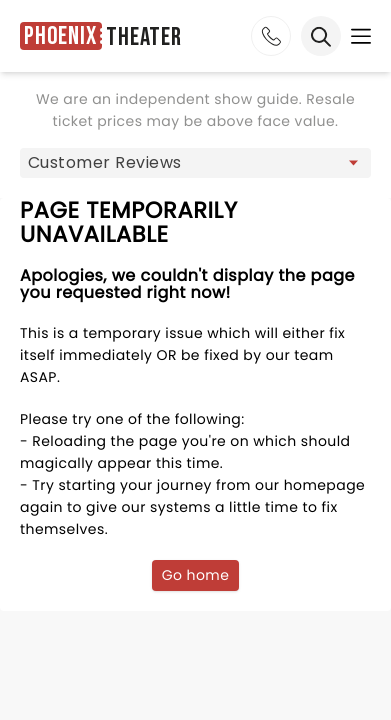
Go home (196, 575)
